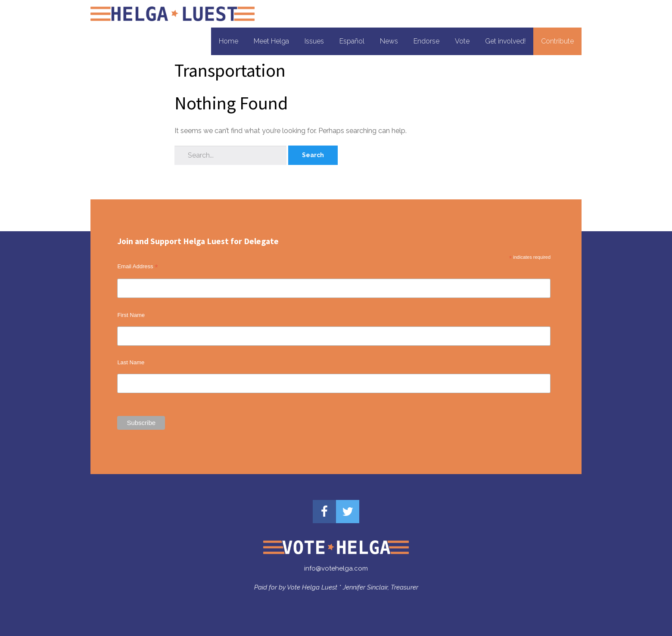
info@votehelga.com (336, 568)
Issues (314, 41)
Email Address (137, 267)
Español (352, 41)
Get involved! (505, 41)
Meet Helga (271, 41)
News (389, 41)
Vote (462, 41)
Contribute (557, 41)
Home (229, 41)
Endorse (426, 41)
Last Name (131, 362)
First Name (131, 315)
